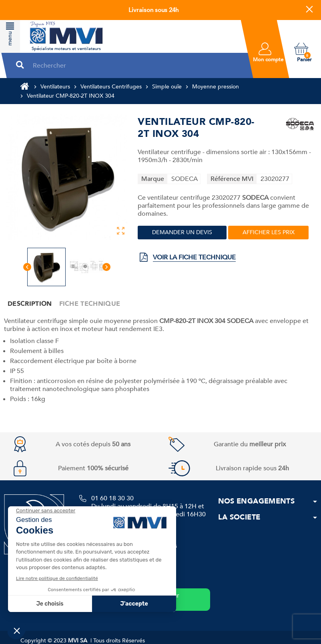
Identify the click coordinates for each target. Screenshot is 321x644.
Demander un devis (182, 232)
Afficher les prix (269, 232)
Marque (153, 179)
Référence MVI (232, 179)
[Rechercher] (135, 65)
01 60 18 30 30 (112, 498)
